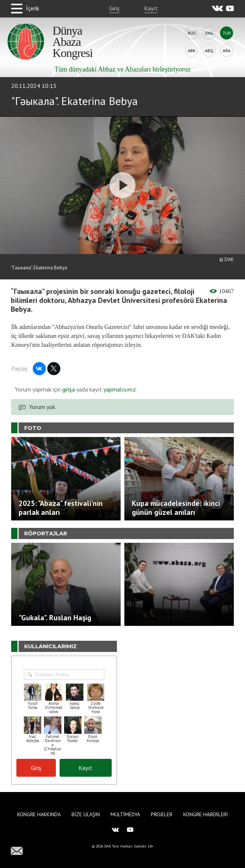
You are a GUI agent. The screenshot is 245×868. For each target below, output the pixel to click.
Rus (192, 33)
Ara (227, 50)
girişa (69, 389)
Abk (192, 50)
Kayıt (151, 8)
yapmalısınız (119, 389)
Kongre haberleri (206, 814)
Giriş (114, 8)
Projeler (162, 814)
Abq (209, 50)
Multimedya (125, 814)
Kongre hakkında (39, 814)
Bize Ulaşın (86, 814)
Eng (209, 33)
